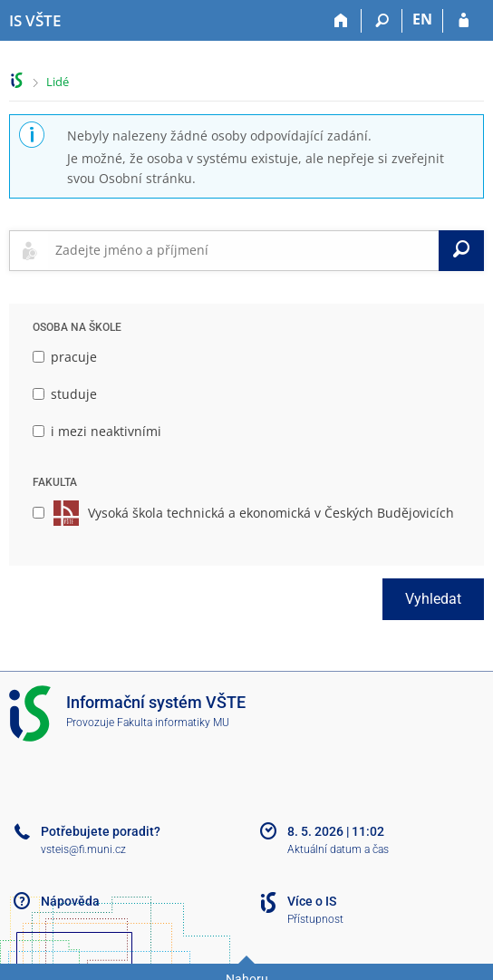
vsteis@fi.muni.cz (83, 849)
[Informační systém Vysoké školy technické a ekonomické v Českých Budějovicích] (35, 21)
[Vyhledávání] (382, 21)
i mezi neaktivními (97, 431)
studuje (65, 394)
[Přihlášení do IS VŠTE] (464, 21)
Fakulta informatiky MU (173, 723)
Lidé (58, 82)
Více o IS (312, 901)
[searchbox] (243, 250)
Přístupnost (315, 919)
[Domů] (341, 21)
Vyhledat (433, 599)
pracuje (65, 357)
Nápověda (70, 901)
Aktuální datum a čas (338, 849)
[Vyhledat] (461, 250)
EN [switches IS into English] (422, 19)
